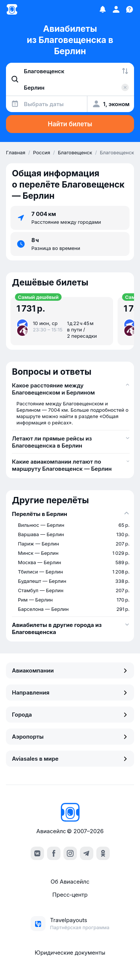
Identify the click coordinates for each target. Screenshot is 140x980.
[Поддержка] (130, 9)
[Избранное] (103, 9)
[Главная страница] (12, 9)
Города (70, 715)
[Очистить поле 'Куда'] (125, 87)
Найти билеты (70, 124)
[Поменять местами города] (125, 71)
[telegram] (87, 853)
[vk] (37, 853)
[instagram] (70, 853)
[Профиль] (116, 9)
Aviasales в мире (70, 759)
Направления (70, 693)
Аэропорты (70, 737)
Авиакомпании (70, 670)
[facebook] (54, 853)
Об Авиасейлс (70, 882)
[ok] (103, 853)
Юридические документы (70, 953)
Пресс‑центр (70, 895)
